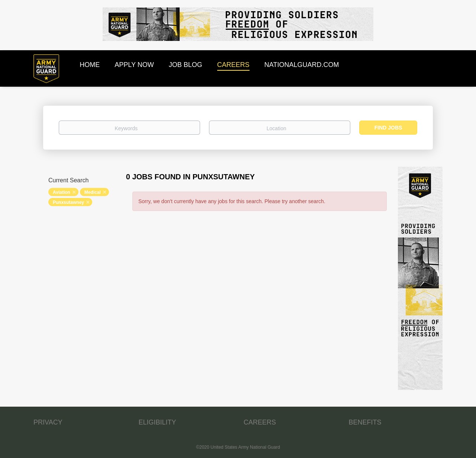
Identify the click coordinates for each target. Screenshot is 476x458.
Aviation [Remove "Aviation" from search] (62, 192)
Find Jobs (388, 128)
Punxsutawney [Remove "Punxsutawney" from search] (68, 202)
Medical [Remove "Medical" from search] (93, 192)
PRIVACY (48, 422)
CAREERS (260, 422)
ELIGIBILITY (157, 422)
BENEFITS (365, 422)
